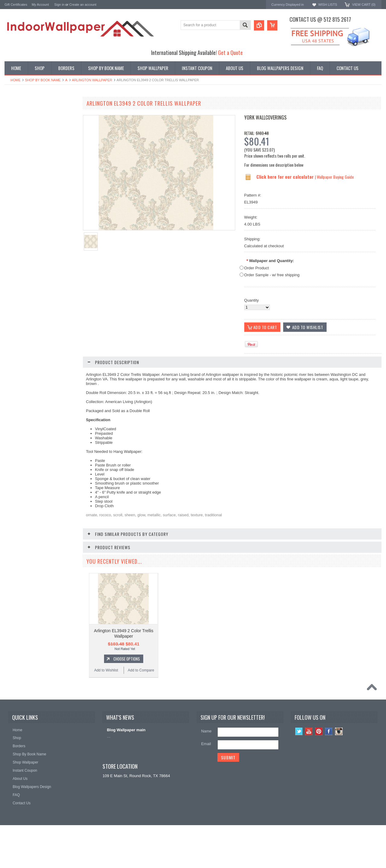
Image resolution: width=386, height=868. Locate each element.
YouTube (309, 774)
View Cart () (364, 5)
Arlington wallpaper (92, 80)
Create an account (83, 5)
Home (16, 80)
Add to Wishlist (22, 308)
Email (206, 787)
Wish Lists (327, 5)
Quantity (252, 300)
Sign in (59, 5)
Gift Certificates (16, 5)
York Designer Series (23, 122)
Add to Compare (59, 308)
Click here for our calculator (286, 177)
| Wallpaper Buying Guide (334, 177)
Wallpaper (13, 117)
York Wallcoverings (265, 117)
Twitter (299, 774)
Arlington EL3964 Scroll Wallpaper (41, 682)
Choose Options (44, 296)
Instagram (339, 774)
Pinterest (319, 774)
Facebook (329, 774)
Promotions (14, 127)
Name (206, 774)
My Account (40, 5)
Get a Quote (230, 52)
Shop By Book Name (43, 80)
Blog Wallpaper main (126, 773)
